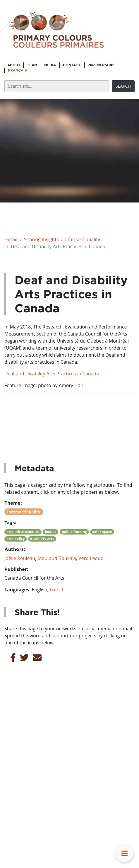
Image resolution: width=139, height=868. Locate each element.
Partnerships (102, 65)
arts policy (16, 539)
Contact (72, 65)
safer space (102, 532)
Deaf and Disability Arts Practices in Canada (52, 374)
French (57, 590)
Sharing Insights (41, 239)
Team (32, 65)
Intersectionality (83, 239)
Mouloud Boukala (57, 558)
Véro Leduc (91, 558)
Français (17, 70)
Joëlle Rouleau (20, 558)
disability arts (42, 539)
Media (50, 65)
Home (11, 239)
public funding (74, 532)
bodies (50, 532)
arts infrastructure (23, 532)
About (14, 65)
